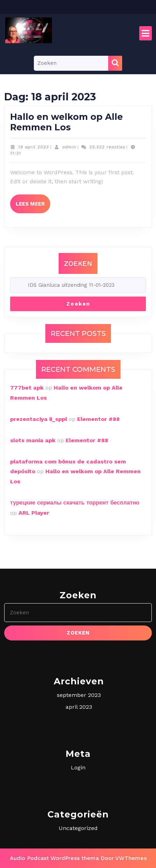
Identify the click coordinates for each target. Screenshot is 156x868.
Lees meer (33, 201)
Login (78, 767)
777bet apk (27, 388)
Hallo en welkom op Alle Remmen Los (66, 122)
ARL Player (34, 513)
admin (69, 147)
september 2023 (79, 695)
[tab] (146, 33)
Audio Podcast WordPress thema (54, 858)
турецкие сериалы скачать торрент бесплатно (75, 503)
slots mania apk (33, 440)
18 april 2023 (34, 147)
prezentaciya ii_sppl (39, 419)
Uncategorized (78, 828)
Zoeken (78, 263)
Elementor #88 (98, 419)
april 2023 (79, 707)
